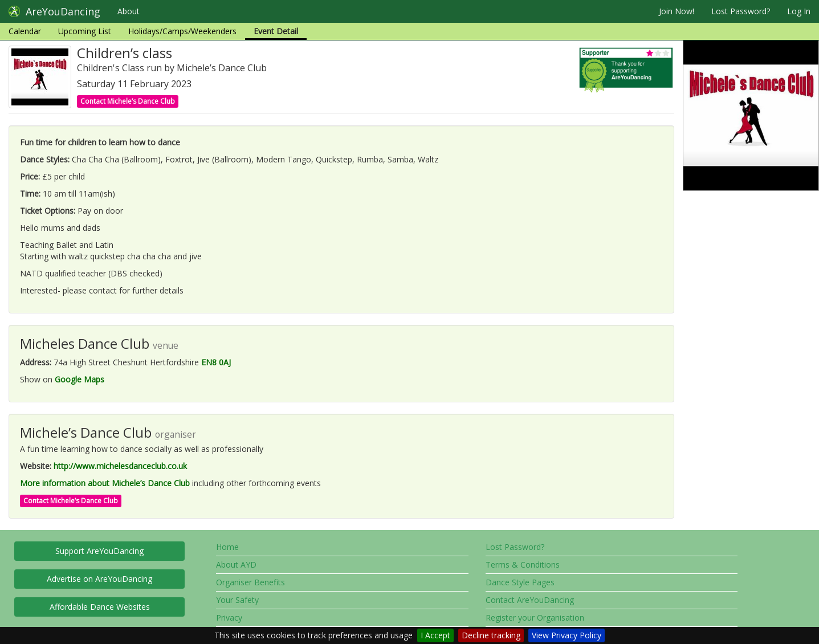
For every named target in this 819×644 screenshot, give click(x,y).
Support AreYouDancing (99, 551)
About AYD (236, 564)
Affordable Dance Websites (100, 607)
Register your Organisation (535, 617)
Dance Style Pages (520, 582)
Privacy (229, 617)
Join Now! (677, 11)
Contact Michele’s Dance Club (128, 101)
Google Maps (80, 379)
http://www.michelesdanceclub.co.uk (120, 466)
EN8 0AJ (216, 362)
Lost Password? (741, 11)
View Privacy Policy (567, 635)
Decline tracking (491, 635)
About (129, 11)
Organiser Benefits (250, 582)
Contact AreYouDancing (530, 600)
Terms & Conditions (523, 564)
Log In (799, 11)
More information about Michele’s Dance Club (105, 483)
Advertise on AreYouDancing (99, 579)
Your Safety (237, 600)
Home (227, 547)
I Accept (435, 635)
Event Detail (276, 31)
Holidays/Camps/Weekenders (182, 31)
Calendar (25, 31)
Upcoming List (85, 31)
